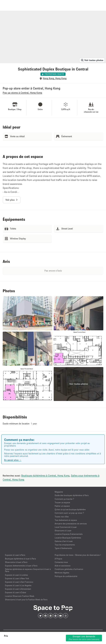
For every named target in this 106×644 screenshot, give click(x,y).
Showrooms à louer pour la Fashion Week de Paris (26, 600)
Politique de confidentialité (66, 576)
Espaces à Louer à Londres (16, 575)
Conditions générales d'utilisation (69, 569)
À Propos (58, 559)
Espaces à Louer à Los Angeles (18, 585)
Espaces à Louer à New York (17, 578)
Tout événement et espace (66, 520)
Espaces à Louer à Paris (15, 555)
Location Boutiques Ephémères (68, 538)
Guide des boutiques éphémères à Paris (72, 495)
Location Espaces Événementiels (69, 534)
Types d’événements (63, 548)
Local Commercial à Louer (66, 527)
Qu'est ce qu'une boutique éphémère (70, 509)
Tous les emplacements (65, 545)
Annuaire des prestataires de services (71, 524)
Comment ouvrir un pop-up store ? (69, 513)
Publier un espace (62, 506)
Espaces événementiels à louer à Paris (21, 566)
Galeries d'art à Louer (64, 541)
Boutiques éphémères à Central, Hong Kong (45, 475)
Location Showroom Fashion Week (20, 596)
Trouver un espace (62, 502)
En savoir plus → (13, 460)
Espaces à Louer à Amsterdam (18, 589)
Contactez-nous (61, 562)
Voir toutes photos (92, 60)
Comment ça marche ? (64, 499)
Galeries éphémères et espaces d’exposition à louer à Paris (28, 570)
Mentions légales (62, 573)
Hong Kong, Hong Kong (55, 78)
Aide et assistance (63, 566)
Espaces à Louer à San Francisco (19, 582)
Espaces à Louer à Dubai (16, 592)
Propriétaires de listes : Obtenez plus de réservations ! (78, 555)
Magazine (59, 492)
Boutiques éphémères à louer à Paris (20, 559)
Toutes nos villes (62, 517)
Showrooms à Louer (63, 531)
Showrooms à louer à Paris (16, 562)
